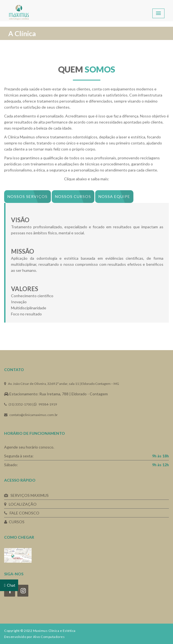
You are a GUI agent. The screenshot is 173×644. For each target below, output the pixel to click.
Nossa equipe (114, 196)
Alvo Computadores (49, 637)
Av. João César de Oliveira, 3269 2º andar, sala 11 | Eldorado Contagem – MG (62, 384)
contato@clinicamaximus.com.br (31, 415)
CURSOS (14, 522)
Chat (11, 585)
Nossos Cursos (73, 196)
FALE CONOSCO (22, 513)
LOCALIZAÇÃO (20, 504)
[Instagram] (23, 591)
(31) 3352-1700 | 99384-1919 (31, 404)
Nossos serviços (28, 196)
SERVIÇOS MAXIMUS (26, 495)
